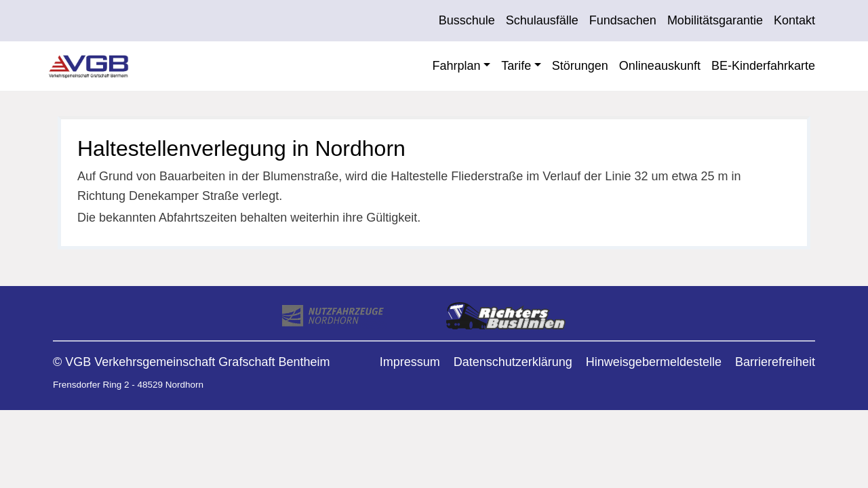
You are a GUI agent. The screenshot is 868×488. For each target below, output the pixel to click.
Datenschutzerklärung (513, 362)
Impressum (410, 362)
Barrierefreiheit (775, 362)
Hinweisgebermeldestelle (654, 362)
